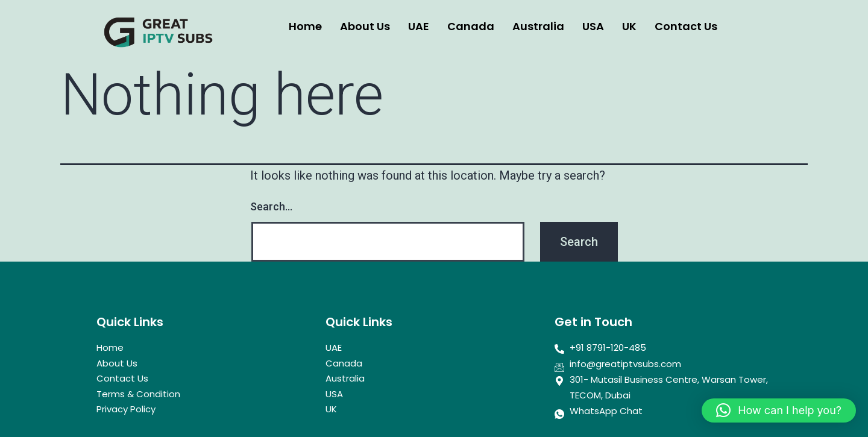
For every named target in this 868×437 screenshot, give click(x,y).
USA (593, 26)
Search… (271, 206)
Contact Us (686, 26)
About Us (365, 26)
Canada (471, 26)
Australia (538, 26)
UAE (419, 26)
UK (629, 26)
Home (305, 26)
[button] (779, 410)
